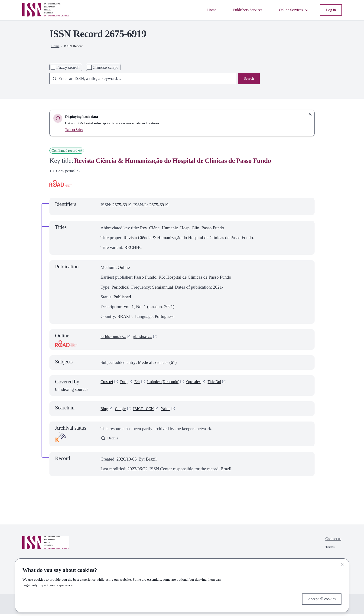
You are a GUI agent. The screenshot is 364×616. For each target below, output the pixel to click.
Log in (330, 10)
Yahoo (174, 410)
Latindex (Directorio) (171, 384)
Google (123, 410)
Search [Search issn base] (248, 79)
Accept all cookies (319, 598)
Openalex (205, 384)
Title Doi (229, 384)
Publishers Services (239, 10)
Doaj (127, 384)
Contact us (332, 541)
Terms (328, 551)
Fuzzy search (68, 67)
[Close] (343, 563)
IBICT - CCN (149, 410)
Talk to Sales (75, 130)
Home (200, 10)
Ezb (142, 384)
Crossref (108, 384)
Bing (105, 410)
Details (110, 440)
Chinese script (105, 67)
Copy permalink (67, 172)
